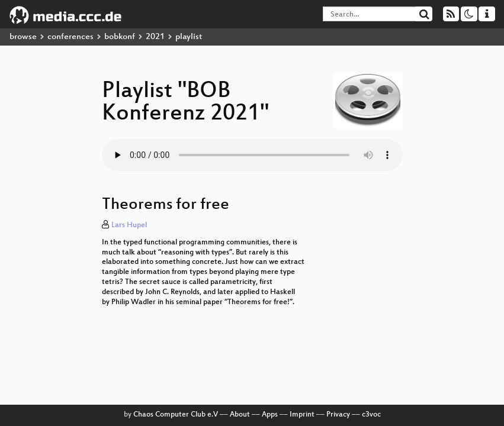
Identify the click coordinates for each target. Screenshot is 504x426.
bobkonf (120, 37)
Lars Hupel (129, 225)
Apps (270, 415)
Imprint (302, 415)
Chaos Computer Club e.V (176, 415)
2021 (155, 37)
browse (23, 37)
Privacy (338, 415)
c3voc (371, 415)
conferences (70, 37)
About (240, 415)
